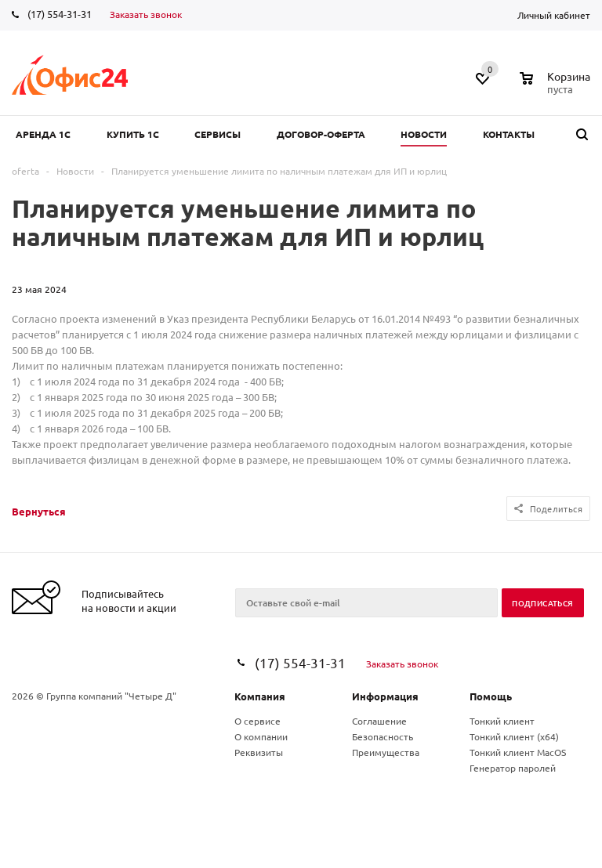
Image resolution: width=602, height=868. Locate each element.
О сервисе (257, 721)
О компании (261, 736)
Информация (385, 696)
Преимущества (386, 752)
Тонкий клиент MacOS (518, 752)
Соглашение (379, 721)
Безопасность (383, 736)
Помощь (491, 696)
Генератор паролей (513, 768)
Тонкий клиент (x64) (514, 736)
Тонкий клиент (502, 721)
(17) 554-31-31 (60, 14)
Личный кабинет (554, 15)
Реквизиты (259, 752)
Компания (260, 696)
